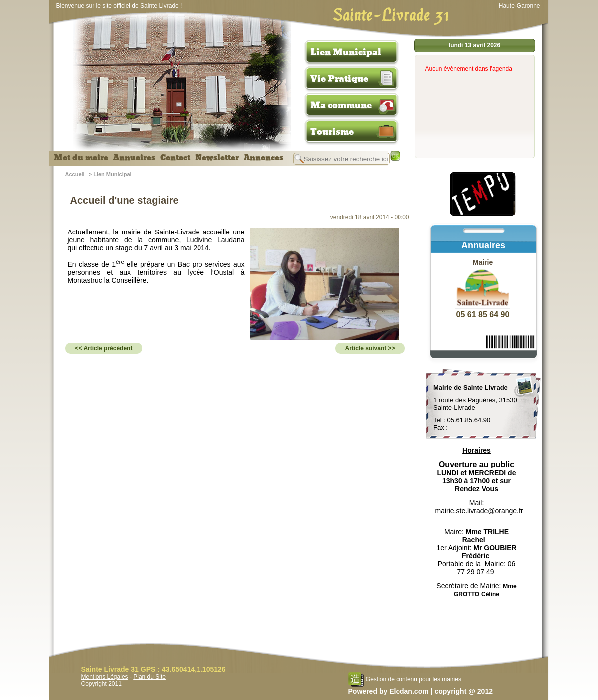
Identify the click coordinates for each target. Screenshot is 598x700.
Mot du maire (81, 158)
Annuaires (134, 158)
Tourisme (332, 132)
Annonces (264, 158)
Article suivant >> (370, 348)
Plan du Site (149, 677)
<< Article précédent (104, 348)
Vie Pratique (339, 79)
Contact (175, 158)
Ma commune (341, 105)
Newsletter (217, 158)
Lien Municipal (346, 52)
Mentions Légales (105, 677)
